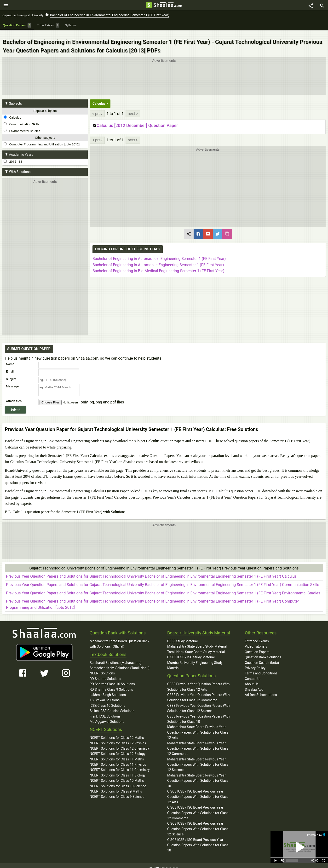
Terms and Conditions (261, 668)
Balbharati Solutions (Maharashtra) (116, 657)
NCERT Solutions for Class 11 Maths (117, 754)
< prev (97, 108)
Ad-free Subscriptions (261, 690)
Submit (15, 405)
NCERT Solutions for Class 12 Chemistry (120, 743)
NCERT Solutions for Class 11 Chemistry (120, 765)
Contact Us (253, 674)
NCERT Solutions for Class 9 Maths (116, 786)
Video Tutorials (256, 641)
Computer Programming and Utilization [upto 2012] (42, 139)
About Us (252, 679)
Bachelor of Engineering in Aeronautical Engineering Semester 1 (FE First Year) (159, 254)
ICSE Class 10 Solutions (107, 701)
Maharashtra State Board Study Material (197, 641)
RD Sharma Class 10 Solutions (112, 679)
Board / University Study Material (199, 628)
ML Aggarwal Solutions (107, 717)
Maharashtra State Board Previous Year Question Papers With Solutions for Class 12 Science (198, 759)
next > (133, 108)
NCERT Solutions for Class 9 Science (117, 792)
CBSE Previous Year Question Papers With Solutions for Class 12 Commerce (199, 692)
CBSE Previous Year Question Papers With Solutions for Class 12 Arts (199, 682)
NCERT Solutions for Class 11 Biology (118, 770)
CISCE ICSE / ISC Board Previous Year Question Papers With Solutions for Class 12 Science (198, 824)
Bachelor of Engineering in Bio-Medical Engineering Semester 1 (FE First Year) (158, 266)
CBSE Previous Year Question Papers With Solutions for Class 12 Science (199, 703)
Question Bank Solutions (263, 652)
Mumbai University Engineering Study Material (195, 660)
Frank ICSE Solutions (105, 711)
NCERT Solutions (102, 668)
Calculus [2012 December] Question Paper (135, 121)
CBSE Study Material (182, 636)
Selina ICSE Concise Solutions (112, 706)
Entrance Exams (257, 636)
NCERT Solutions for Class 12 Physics (118, 738)
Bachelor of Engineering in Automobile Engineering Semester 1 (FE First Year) (158, 260)
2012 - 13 (13, 156)
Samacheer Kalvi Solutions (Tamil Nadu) (120, 663)
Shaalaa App (254, 684)
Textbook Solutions (108, 649)
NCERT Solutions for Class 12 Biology (118, 749)
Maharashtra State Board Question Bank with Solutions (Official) (119, 639)
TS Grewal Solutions (105, 695)
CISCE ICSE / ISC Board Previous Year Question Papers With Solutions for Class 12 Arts (198, 792)
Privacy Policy (255, 663)
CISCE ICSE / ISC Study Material (191, 652)
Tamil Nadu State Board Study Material (196, 647)
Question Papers (257, 647)
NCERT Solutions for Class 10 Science (118, 781)
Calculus (12, 112)
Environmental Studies (22, 126)
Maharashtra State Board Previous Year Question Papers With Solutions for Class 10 (198, 776)
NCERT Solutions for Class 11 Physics (118, 759)
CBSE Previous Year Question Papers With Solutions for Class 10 (199, 714)
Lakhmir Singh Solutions (108, 690)
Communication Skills (21, 119)
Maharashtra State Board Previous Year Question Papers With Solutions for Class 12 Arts (198, 727)
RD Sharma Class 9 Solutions (111, 684)
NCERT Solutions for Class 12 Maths (117, 733)
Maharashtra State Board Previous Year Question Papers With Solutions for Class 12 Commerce (198, 743)
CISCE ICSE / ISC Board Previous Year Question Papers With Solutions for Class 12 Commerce (198, 808)
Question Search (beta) (262, 657)
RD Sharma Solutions (105, 674)
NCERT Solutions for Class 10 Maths (117, 776)
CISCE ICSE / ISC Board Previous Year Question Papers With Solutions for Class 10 (198, 840)
